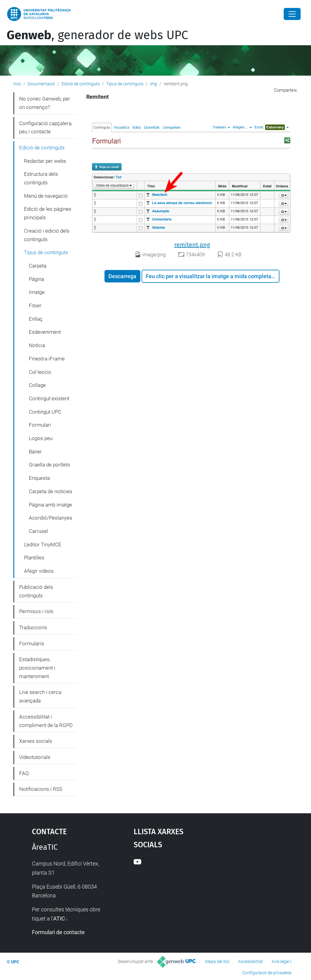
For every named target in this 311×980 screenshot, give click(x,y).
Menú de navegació (46, 196)
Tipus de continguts (125, 84)
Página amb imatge (50, 505)
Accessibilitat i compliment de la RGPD (46, 721)
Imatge (37, 292)
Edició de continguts (81, 84)
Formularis (32, 644)
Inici (17, 84)
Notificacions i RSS (41, 789)
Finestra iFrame (47, 359)
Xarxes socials (36, 741)
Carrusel (38, 531)
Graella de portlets (50, 465)
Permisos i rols (36, 611)
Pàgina (36, 279)
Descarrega (122, 276)
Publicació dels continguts (36, 591)
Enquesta (39, 478)
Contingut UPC (45, 412)
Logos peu (41, 438)
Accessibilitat (251, 961)
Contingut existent (49, 398)
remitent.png (192, 245)
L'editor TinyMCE (43, 545)
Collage (37, 385)
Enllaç (36, 319)
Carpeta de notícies (51, 491)
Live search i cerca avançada (40, 696)
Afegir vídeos (39, 571)
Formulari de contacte (58, 932)
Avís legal (280, 961)
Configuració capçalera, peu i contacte (46, 128)
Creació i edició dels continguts (47, 235)
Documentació (41, 84)
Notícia (37, 345)
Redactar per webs (45, 161)
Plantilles (34, 558)
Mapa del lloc (217, 961)
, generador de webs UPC (97, 35)
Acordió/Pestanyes (51, 518)
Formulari (40, 425)
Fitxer (35, 306)
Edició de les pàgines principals (48, 213)
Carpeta (38, 266)
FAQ (24, 773)
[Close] (292, 14)
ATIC (59, 919)
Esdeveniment (45, 332)
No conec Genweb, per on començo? (45, 103)
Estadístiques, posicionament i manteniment (37, 668)
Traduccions (33, 627)
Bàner (35, 452)
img (154, 84)
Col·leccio (40, 372)
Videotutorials (35, 757)
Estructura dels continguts (41, 178)
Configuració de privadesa (267, 973)
